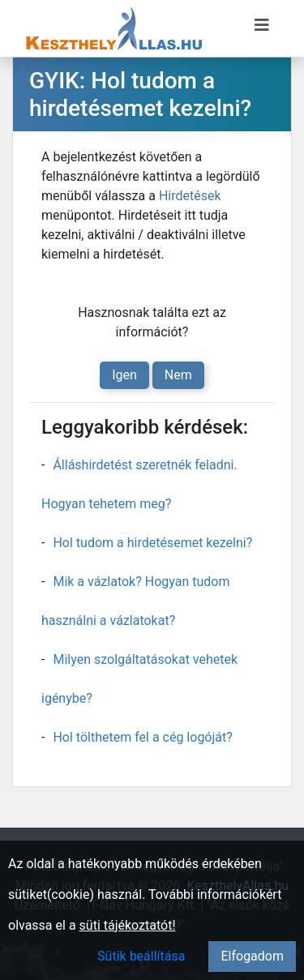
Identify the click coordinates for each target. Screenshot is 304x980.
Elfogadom (252, 956)
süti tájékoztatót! (128, 925)
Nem (178, 375)
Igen (124, 375)
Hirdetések (190, 196)
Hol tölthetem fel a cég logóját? (142, 737)
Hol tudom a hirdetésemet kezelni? (152, 543)
